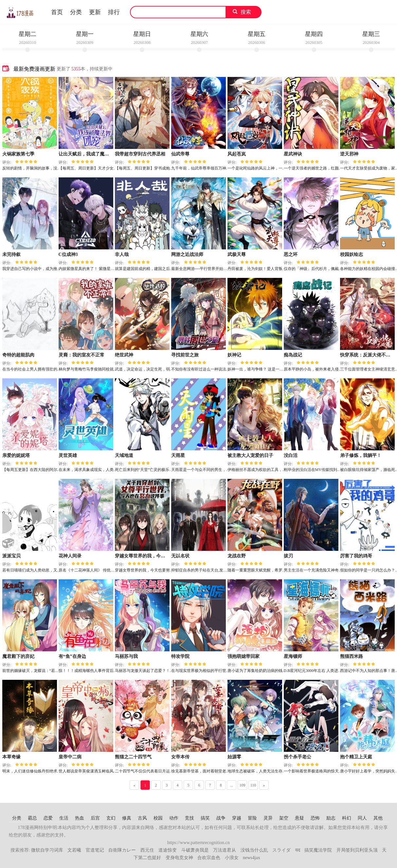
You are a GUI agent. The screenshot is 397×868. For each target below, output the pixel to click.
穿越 (237, 818)
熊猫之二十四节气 (133, 757)
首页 (57, 12)
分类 (76, 12)
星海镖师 (293, 656)
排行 (114, 12)
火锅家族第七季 (18, 154)
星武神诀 (293, 154)
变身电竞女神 (179, 858)
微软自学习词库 (47, 850)
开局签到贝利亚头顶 (357, 850)
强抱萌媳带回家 (244, 656)
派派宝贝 (11, 556)
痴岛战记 (293, 355)
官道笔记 (95, 850)
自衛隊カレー (122, 850)
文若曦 (74, 850)
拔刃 (288, 556)
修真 (127, 818)
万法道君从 (225, 850)
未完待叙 (11, 254)
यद (298, 850)
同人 (362, 818)
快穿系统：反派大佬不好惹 (368, 355)
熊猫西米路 (352, 656)
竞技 (189, 818)
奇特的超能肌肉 (18, 355)
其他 (378, 818)
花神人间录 (70, 556)
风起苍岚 (237, 154)
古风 (142, 818)
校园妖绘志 (352, 254)
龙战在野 (237, 556)
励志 (331, 818)
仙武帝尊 (180, 154)
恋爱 (48, 818)
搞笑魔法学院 (318, 850)
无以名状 (180, 556)
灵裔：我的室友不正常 (81, 355)
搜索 (246, 12)
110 (253, 785)
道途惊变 (168, 850)
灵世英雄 (68, 455)
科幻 (347, 818)
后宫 (95, 818)
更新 (95, 12)
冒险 (252, 818)
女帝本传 (180, 757)
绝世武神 (124, 355)
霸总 (32, 818)
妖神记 (234, 355)
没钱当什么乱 (254, 850)
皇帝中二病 (70, 757)
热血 (80, 818)
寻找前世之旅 (185, 355)
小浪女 (232, 858)
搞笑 (205, 818)
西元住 (147, 850)
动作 (174, 818)
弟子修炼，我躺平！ (361, 455)
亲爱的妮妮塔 (16, 455)
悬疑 (299, 818)
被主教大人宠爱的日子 (250, 455)
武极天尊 (237, 254)
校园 (158, 818)
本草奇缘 (11, 757)
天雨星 (178, 455)
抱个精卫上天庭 (356, 757)
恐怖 (315, 818)
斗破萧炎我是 (195, 850)
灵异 (268, 818)
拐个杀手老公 (298, 757)
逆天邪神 (349, 154)
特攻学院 (180, 656)
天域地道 (124, 455)
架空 (284, 818)
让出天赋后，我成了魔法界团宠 (91, 154)
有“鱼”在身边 (72, 656)
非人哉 (122, 254)
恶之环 (291, 254)
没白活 (291, 455)
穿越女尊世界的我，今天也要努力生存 (154, 556)
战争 (221, 818)
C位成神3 (68, 254)
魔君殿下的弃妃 (18, 656)
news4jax (252, 858)
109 (243, 785)
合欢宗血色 (209, 858)
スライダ (281, 850)
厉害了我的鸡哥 (356, 556)
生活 (64, 818)
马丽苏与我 (126, 656)
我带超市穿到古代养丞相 (140, 154)
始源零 (234, 757)
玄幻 (111, 818)
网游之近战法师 (187, 254)
